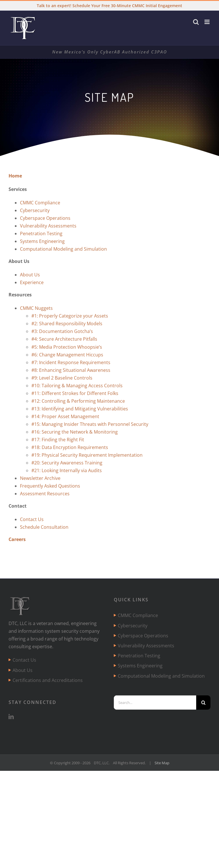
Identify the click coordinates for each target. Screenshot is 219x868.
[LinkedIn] (11, 717)
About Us (30, 275)
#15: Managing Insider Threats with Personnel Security (90, 424)
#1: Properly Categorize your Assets (70, 316)
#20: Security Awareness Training (67, 463)
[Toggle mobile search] (196, 22)
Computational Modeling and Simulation (63, 249)
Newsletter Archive (40, 478)
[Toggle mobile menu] (207, 22)
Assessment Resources (45, 494)
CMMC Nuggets (36, 308)
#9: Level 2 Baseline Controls (62, 378)
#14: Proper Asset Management (65, 416)
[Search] (203, 703)
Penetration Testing (41, 234)
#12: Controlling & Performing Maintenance (78, 401)
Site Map (162, 763)
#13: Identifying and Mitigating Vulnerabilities (80, 409)
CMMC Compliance (40, 203)
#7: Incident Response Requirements (71, 362)
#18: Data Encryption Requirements (70, 447)
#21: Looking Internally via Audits (67, 470)
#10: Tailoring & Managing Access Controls (77, 386)
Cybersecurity (35, 210)
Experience (32, 282)
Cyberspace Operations (45, 218)
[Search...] (155, 703)
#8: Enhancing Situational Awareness (71, 370)
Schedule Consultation (44, 527)
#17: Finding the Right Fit (58, 440)
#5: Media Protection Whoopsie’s (67, 347)
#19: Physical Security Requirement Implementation (87, 455)
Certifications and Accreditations (48, 680)
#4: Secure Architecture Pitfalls (64, 339)
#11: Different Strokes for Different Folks (75, 393)
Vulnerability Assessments (48, 226)
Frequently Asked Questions (50, 486)
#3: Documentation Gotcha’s (62, 331)
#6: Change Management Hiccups (67, 355)
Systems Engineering (42, 241)
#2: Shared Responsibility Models (67, 324)
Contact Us (32, 519)
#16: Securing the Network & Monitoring (75, 432)
